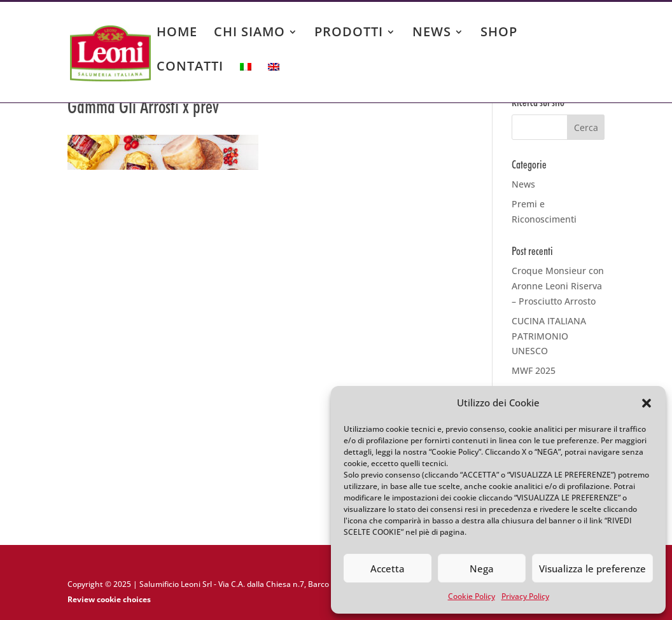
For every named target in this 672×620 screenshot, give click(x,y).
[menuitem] (246, 79)
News (523, 184)
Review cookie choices (109, 599)
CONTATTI (190, 68)
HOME (177, 34)
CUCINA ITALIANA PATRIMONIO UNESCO (549, 336)
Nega (482, 568)
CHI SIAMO (249, 34)
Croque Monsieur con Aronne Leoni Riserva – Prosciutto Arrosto (558, 286)
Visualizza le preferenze (592, 568)
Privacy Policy (525, 596)
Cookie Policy (472, 596)
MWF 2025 (534, 370)
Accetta (388, 568)
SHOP (499, 34)
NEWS (432, 34)
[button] (647, 403)
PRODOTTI (349, 34)
